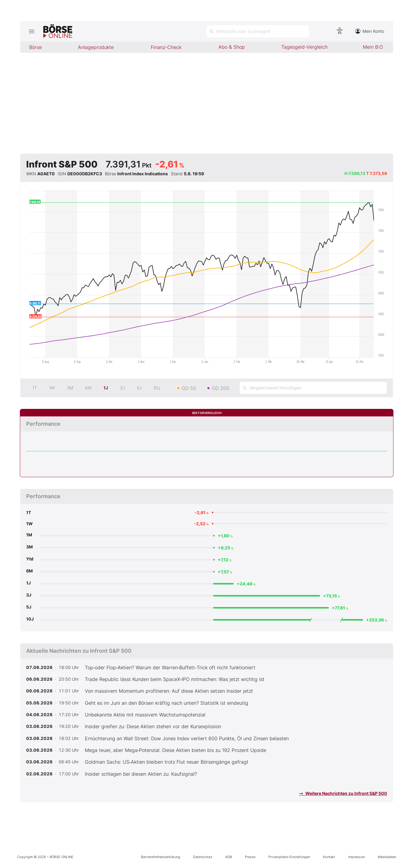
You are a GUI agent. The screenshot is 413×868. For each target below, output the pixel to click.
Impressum (356, 857)
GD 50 (189, 388)
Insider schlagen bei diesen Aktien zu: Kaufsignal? (141, 774)
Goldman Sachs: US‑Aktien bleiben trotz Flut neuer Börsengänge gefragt (167, 762)
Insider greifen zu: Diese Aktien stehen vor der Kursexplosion (153, 726)
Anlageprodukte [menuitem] (96, 47)
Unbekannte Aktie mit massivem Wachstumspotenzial (145, 715)
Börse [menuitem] (35, 47)
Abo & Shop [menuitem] (232, 47)
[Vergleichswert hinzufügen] (313, 388)
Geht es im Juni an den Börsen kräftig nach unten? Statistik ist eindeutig (166, 703)
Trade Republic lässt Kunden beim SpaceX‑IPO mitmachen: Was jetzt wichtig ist (175, 679)
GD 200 (220, 388)
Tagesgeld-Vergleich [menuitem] (304, 47)
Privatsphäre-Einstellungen (289, 857)
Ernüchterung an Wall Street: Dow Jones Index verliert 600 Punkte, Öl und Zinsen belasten (187, 738)
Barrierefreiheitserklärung (161, 857)
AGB (229, 857)
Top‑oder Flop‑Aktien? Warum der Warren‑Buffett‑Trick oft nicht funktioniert (170, 667)
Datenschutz (203, 857)
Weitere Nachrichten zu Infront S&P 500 (343, 793)
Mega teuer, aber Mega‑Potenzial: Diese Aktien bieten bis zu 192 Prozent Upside (176, 750)
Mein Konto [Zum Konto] (370, 31)
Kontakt (329, 857)
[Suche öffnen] (258, 31)
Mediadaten (387, 857)
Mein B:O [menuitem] (373, 47)
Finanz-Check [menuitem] (166, 47)
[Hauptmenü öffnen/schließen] (32, 31)
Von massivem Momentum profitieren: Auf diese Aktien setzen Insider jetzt (169, 691)
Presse (250, 857)
